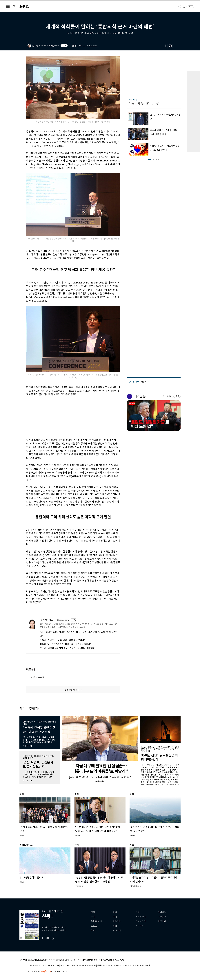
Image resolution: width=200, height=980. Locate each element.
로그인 (191, 7)
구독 (65, 46)
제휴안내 (60, 960)
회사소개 (32, 960)
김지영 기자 (47, 620)
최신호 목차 (141, 917)
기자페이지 (141, 926)
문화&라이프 (97, 921)
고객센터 (69, 960)
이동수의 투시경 (139, 104)
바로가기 (169, 396)
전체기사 (117, 931)
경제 (115, 912)
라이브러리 (141, 921)
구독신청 (162, 917)
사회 (93, 917)
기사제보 (162, 912)
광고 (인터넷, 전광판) (46, 960)
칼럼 (93, 931)
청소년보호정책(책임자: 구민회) (112, 960)
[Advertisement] (66, 417)
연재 (138, 912)
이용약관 (77, 960)
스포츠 (94, 926)
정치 (93, 912)
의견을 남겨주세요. (37, 677)
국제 (115, 917)
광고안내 (162, 921)
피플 (115, 926)
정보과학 (117, 921)
